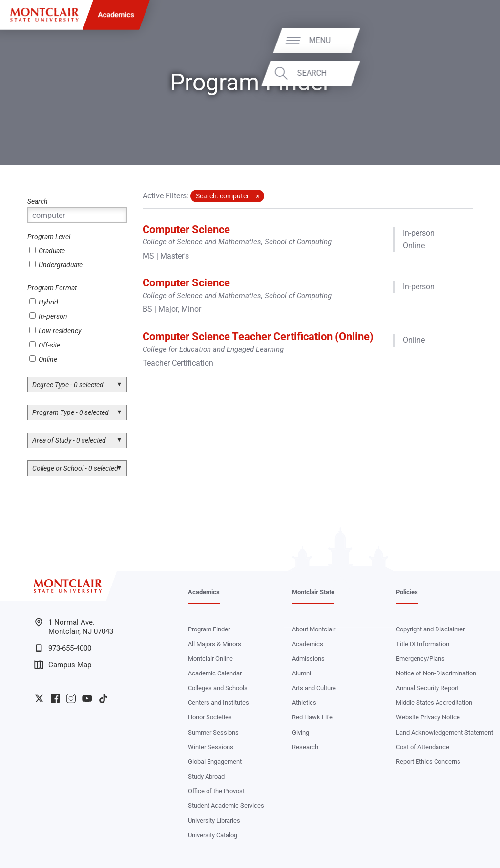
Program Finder (209, 629)
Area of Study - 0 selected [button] (69, 440)
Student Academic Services (226, 806)
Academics (116, 15)
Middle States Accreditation (434, 703)
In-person (48, 316)
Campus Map (63, 665)
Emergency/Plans (420, 659)
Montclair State (313, 592)
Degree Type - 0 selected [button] (68, 385)
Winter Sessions (211, 747)
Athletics (304, 703)
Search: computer (222, 196)
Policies (407, 592)
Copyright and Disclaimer (430, 629)
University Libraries (214, 820)
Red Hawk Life (312, 717)
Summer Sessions (213, 732)
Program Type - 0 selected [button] (71, 412)
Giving (301, 732)
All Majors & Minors (215, 644)
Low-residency (55, 331)
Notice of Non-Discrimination (436, 673)
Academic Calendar (215, 673)
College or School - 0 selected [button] (75, 468)
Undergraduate (56, 265)
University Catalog (213, 835)
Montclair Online (210, 659)
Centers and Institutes (219, 703)
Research (305, 747)
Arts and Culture (314, 688)
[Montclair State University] (44, 15)
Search (461, 73)
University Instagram (71, 698)
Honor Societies (210, 717)
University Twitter (39, 698)
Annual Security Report (427, 688)
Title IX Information (423, 644)
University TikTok (103, 698)
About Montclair (314, 629)
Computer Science (186, 229)
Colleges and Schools (218, 688)
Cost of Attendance (423, 747)
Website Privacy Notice (428, 717)
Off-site (45, 345)
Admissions (308, 659)
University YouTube (87, 698)
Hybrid (44, 302)
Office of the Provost (216, 791)
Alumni (302, 673)
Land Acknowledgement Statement (445, 732)
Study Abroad (206, 776)
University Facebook (55, 698)
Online (43, 359)
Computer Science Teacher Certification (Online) (258, 336)
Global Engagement (215, 762)
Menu (469, 40)
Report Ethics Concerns (428, 762)
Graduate (47, 251)
